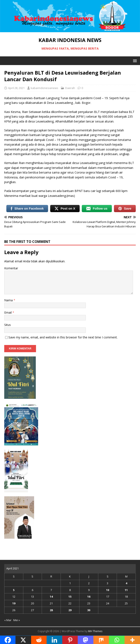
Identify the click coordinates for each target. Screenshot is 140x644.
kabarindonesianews (44, 88)
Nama (9, 300)
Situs (8, 325)
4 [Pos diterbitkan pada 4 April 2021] (126, 583)
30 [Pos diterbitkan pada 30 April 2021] (89, 610)
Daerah (70, 88)
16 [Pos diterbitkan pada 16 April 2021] (89, 597)
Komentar (11, 268)
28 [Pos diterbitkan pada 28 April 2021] (51, 610)
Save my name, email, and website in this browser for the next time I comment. (63, 337)
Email (8, 312)
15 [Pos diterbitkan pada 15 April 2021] (70, 597)
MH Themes (95, 631)
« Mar (8, 620)
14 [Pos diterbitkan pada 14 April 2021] (51, 597)
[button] (134, 61)
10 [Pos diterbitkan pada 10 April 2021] (108, 590)
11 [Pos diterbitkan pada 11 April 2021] (126, 590)
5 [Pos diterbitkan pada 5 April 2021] (14, 590)
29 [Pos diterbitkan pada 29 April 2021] (70, 610)
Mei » (17, 620)
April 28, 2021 (16, 88)
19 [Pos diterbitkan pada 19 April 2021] (14, 603)
